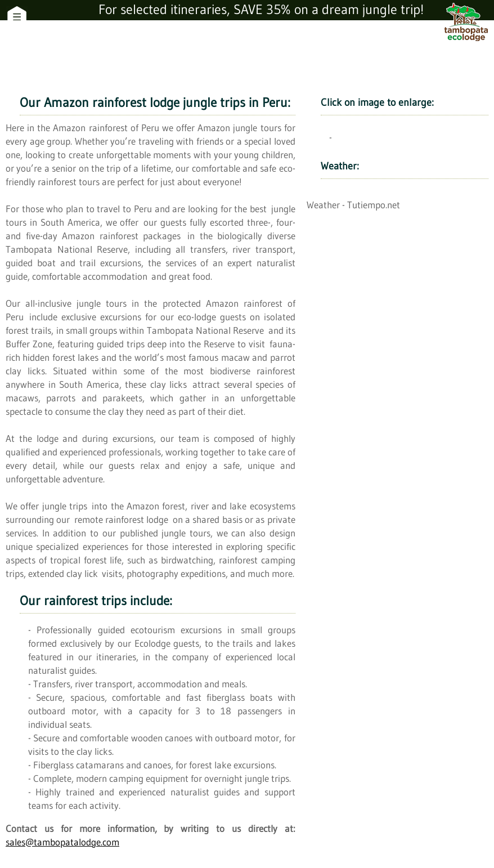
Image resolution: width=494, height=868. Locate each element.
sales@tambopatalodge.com (62, 842)
